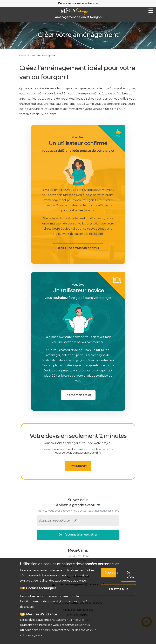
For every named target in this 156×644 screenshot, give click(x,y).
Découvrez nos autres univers (76, 3)
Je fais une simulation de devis (78, 248)
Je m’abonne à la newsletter (78, 535)
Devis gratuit (78, 466)
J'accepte (111, 573)
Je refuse (130, 575)
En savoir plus (118, 589)
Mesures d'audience (42, 614)
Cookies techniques (41, 588)
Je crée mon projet (78, 395)
